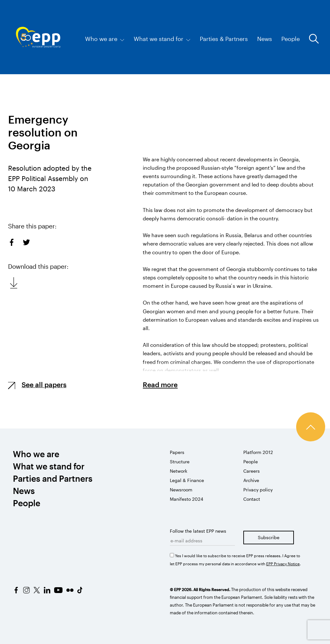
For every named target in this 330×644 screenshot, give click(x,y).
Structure (180, 462)
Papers (177, 452)
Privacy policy (258, 490)
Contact (252, 499)
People (291, 39)
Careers (252, 471)
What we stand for (162, 39)
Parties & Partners (224, 39)
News (265, 39)
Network (179, 471)
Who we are (105, 39)
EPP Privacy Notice (283, 564)
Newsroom (181, 490)
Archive (251, 480)
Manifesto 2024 (187, 499)
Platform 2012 (258, 452)
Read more (160, 384)
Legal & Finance (187, 480)
